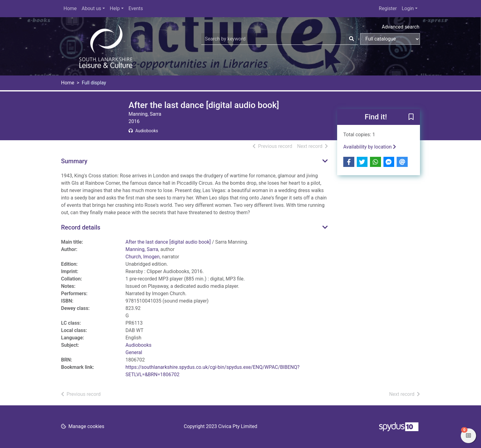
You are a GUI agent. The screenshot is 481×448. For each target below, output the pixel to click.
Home (70, 8)
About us (91, 8)
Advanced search (401, 27)
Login (408, 8)
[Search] (352, 39)
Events (136, 8)
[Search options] (390, 39)
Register (388, 8)
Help (115, 8)
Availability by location (370, 147)
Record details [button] (81, 227)
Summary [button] (74, 161)
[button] (411, 117)
